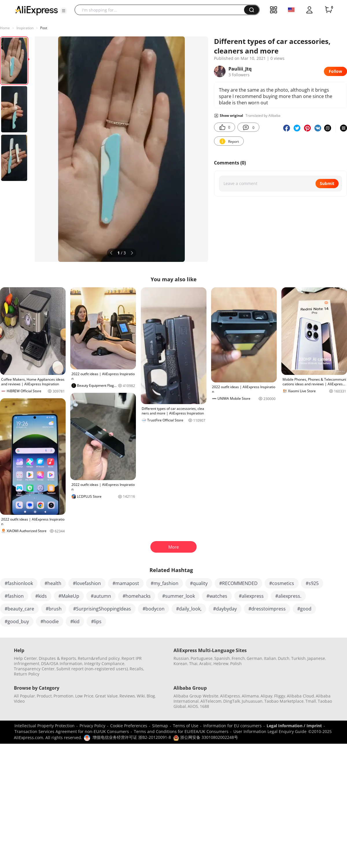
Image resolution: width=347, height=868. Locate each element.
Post (44, 28)
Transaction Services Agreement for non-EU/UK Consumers (72, 731)
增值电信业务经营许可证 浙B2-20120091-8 (132, 737)
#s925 (312, 583)
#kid (75, 621)
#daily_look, (189, 609)
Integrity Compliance (104, 664)
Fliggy (280, 696)
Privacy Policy (92, 726)
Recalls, (137, 669)
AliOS (193, 706)
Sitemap (160, 726)
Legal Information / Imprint (294, 726)
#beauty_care (19, 609)
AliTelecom (211, 701)
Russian (181, 658)
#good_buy (17, 621)
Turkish (298, 658)
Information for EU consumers (232, 726)
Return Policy (27, 674)
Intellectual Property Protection (45, 726)
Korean (180, 664)
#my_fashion (165, 583)
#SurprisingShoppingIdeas (102, 609)
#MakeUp (69, 596)
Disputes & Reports (57, 658)
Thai (193, 664)
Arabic (205, 664)
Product (44, 696)
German (254, 658)
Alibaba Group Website (196, 696)
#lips (96, 621)
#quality (199, 583)
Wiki (141, 696)
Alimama (250, 696)
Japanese (316, 658)
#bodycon (154, 609)
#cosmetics (282, 583)
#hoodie (50, 621)
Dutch (284, 658)
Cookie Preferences (129, 726)
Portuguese (202, 658)
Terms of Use (186, 726)
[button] (64, 11)
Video (19, 701)
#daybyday (225, 609)
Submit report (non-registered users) (92, 669)
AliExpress (230, 696)
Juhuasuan (252, 701)
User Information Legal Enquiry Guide (270, 731)
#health (53, 583)
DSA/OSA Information (62, 664)
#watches (217, 596)
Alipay (266, 696)
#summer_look (179, 596)
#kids (41, 596)
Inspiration (25, 28)
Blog (151, 696)
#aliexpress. (288, 596)
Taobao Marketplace (284, 701)
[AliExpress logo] (36, 10)
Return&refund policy (99, 658)
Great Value (106, 696)
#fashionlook (19, 583)
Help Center (25, 658)
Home (5, 28)
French (238, 658)
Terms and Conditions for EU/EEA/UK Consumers (181, 731)
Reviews (127, 696)
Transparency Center (34, 669)
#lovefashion (87, 583)
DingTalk (232, 701)
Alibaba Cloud (300, 696)
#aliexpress (251, 596)
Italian (270, 658)
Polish (236, 664)
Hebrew (221, 664)
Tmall (311, 701)
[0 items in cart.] (328, 10)
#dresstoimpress (267, 609)
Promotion (63, 696)
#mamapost (126, 583)
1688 (204, 706)
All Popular (24, 696)
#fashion (14, 596)
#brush (54, 609)
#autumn (101, 596)
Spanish (222, 658)
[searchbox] (161, 10)
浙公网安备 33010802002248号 (206, 737)
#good (304, 609)
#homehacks (137, 596)
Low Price (84, 696)
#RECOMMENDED (238, 583)
